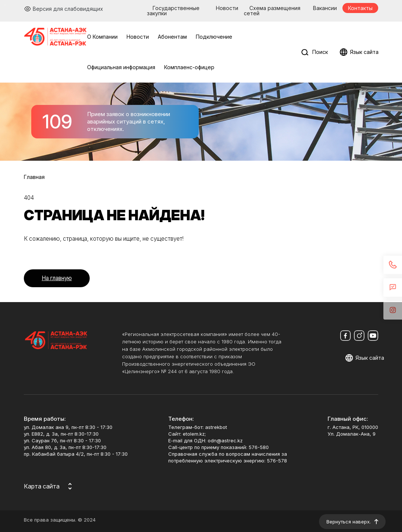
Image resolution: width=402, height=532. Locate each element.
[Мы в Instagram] (359, 336)
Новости (227, 8)
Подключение (214, 37)
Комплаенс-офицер (189, 67)
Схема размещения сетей (272, 11)
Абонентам (172, 37)
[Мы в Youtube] (373, 336)
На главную (57, 278)
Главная (34, 177)
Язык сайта (364, 52)
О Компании (102, 37)
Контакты (360, 8)
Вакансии (325, 8)
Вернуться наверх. (349, 522)
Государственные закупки (173, 11)
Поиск (320, 52)
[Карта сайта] (49, 486)
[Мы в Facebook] (345, 336)
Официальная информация (121, 67)
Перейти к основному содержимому (5, 5)
